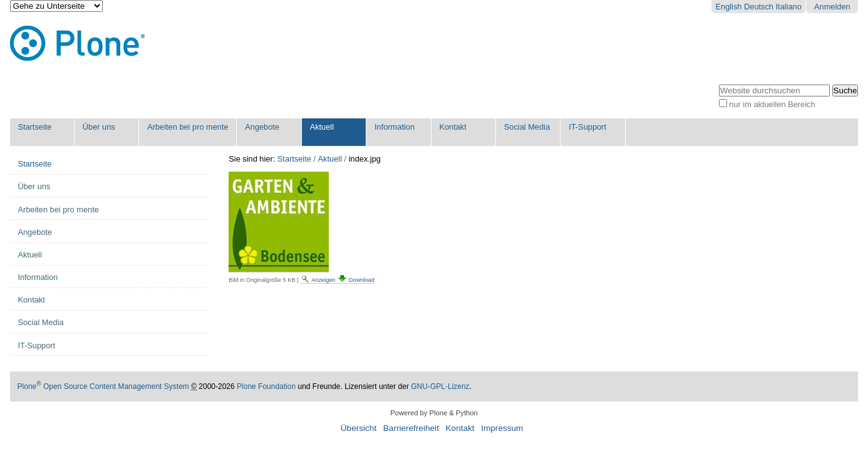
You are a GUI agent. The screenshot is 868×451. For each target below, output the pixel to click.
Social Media (527, 127)
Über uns (99, 127)
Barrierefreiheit (411, 428)
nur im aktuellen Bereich (772, 104)
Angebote (262, 127)
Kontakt (452, 127)
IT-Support (587, 127)
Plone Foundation (266, 386)
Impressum (502, 428)
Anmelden (832, 7)
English (729, 7)
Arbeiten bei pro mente (188, 127)
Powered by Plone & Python (434, 413)
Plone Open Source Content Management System (103, 386)
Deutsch (759, 7)
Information (395, 127)
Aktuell (322, 127)
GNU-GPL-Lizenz (440, 386)
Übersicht (359, 428)
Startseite (34, 127)
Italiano (789, 7)
